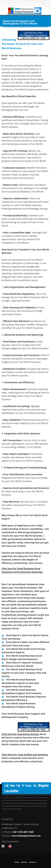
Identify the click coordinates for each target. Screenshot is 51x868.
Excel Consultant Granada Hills (20, 806)
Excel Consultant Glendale (30, 803)
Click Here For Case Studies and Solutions (25, 755)
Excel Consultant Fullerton (17, 798)
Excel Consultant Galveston (29, 798)
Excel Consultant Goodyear (7, 806)
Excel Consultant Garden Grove (42, 798)
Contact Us (32, 862)
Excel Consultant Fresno (44, 795)
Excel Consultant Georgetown (30, 800)
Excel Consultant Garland (18, 800)
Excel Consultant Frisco (7, 798)
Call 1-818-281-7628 (23, 832)
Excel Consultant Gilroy (19, 803)
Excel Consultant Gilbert (42, 800)
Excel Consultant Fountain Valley (21, 795)
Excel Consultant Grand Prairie (33, 806)
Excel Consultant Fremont (34, 795)
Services (24, 862)
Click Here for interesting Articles (20, 734)
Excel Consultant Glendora (42, 803)
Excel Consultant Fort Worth (8, 795)
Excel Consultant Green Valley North (14, 809)
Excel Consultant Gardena (7, 800)
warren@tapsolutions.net (26, 836)
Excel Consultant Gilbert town (8, 803)
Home (17, 862)
